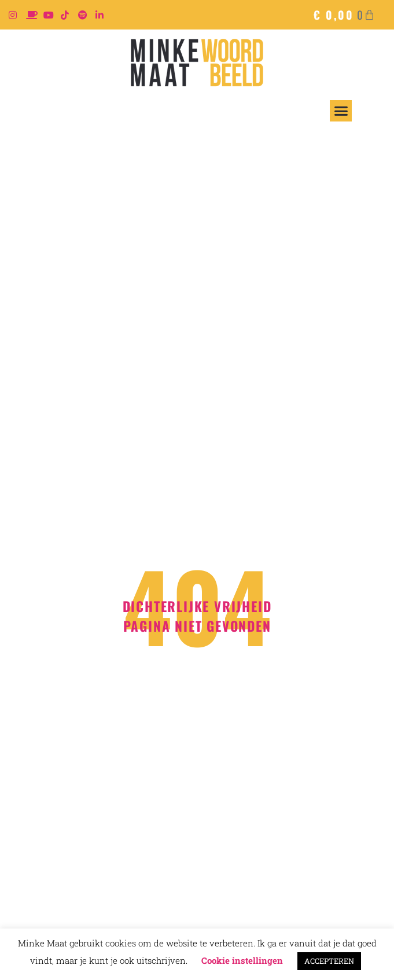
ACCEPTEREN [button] (329, 961)
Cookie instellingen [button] (242, 960)
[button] (341, 111)
